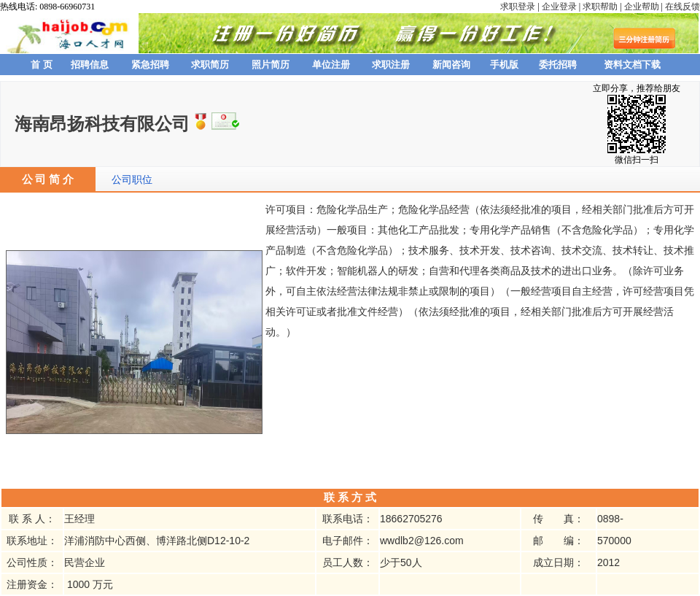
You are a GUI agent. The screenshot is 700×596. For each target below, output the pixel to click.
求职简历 (210, 65)
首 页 (42, 65)
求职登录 (518, 7)
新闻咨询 (451, 65)
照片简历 (271, 65)
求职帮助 (600, 7)
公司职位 (132, 179)
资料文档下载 (632, 65)
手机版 (504, 65)
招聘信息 (90, 65)
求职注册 (391, 65)
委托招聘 (558, 65)
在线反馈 (682, 7)
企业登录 (559, 7)
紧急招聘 (150, 65)
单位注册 (331, 65)
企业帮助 (642, 7)
